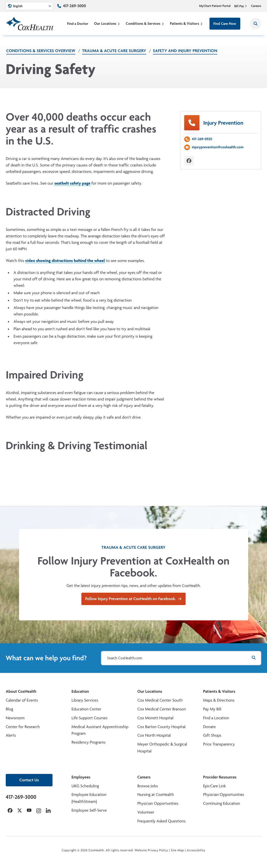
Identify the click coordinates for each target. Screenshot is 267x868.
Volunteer (146, 812)
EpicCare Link (214, 786)
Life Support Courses (90, 718)
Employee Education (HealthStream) (89, 798)
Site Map (177, 850)
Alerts (11, 735)
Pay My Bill (212, 709)
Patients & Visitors (186, 24)
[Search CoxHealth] (256, 24)
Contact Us (29, 780)
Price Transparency (219, 744)
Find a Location (216, 718)
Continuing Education (222, 803)
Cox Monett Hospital (155, 718)
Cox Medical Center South (160, 700)
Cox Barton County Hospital (162, 727)
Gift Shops (212, 735)
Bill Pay (241, 6)
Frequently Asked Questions (162, 821)
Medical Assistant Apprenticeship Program (100, 730)
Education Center (86, 709)
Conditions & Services (145, 24)
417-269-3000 (74, 6)
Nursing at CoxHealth (156, 795)
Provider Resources (220, 777)
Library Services (85, 700)
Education (80, 691)
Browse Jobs (148, 786)
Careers (256, 6)
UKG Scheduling (85, 786)
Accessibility (196, 850)
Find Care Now (225, 24)
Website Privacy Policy (151, 850)
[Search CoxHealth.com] (181, 658)
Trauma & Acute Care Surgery (114, 51)
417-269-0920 (202, 139)
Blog (9, 709)
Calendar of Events (22, 700)
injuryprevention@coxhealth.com (218, 147)
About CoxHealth (21, 691)
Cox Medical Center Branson (162, 709)
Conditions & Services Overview (41, 51)
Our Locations (107, 24)
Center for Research (23, 727)
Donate (209, 727)
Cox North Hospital (154, 735)
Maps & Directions (219, 700)
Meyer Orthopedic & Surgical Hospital (162, 748)
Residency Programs (89, 742)
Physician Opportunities (158, 803)
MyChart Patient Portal (215, 6)
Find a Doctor (78, 24)
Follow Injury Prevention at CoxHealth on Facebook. (134, 599)
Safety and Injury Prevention (185, 51)
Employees (81, 777)
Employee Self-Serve (89, 810)
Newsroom (15, 718)
